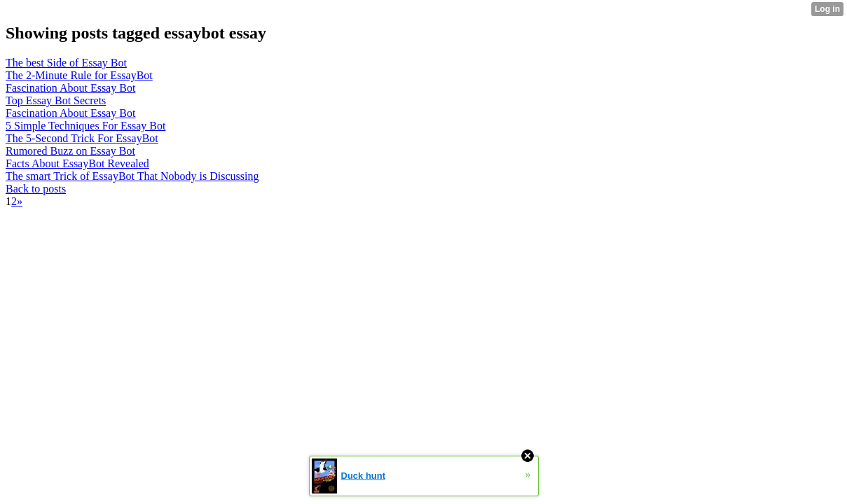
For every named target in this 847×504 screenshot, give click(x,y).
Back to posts (36, 189)
